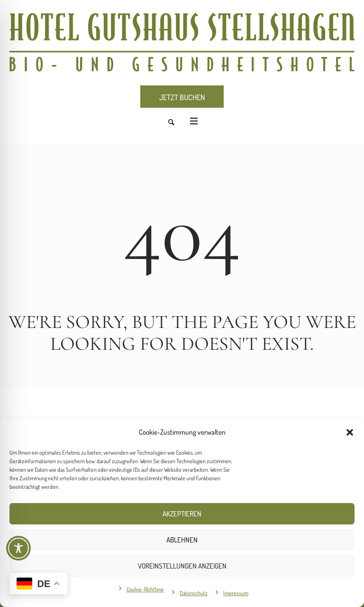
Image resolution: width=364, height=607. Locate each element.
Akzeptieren (182, 514)
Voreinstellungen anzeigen (182, 566)
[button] (350, 432)
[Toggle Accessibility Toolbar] (18, 548)
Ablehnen (182, 540)
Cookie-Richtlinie (145, 589)
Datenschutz (194, 593)
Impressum (236, 593)
